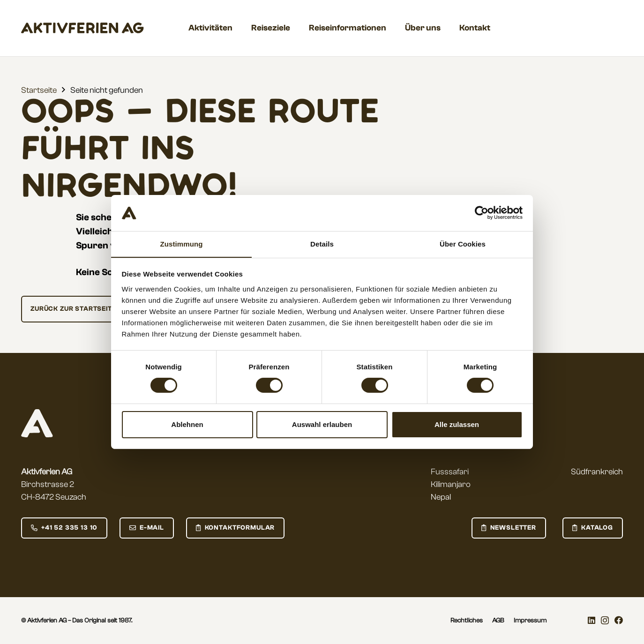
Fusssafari (450, 472)
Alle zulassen (457, 424)
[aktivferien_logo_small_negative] (37, 423)
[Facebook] (619, 620)
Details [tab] (322, 243)
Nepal (441, 497)
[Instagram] (605, 621)
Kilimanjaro (451, 484)
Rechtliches (467, 621)
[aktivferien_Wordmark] (82, 28)
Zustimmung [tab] (182, 243)
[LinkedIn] (592, 620)
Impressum (530, 621)
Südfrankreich (597, 472)
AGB (498, 621)
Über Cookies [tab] (463, 243)
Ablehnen (187, 424)
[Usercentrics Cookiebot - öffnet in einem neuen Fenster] (482, 213)
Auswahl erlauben (322, 424)
